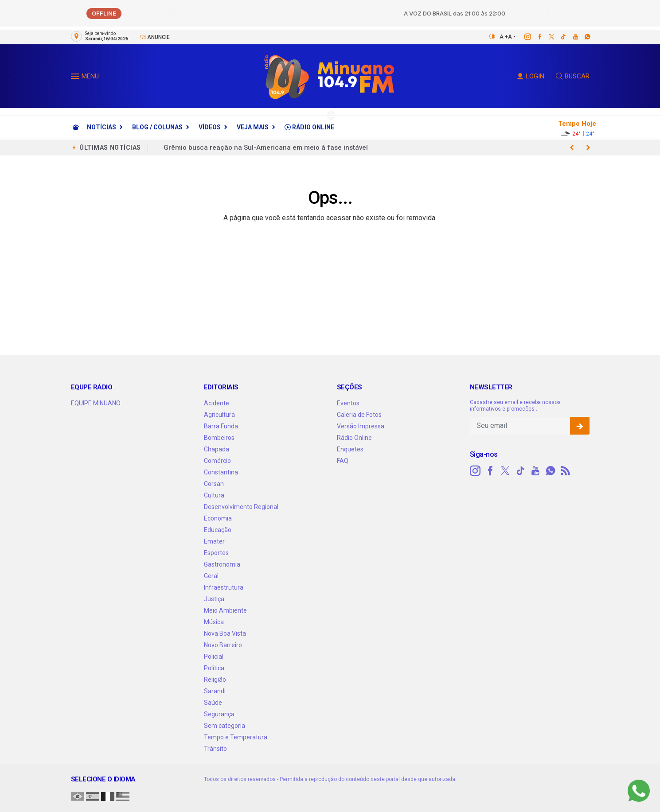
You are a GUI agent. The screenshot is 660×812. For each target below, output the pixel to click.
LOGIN (531, 76)
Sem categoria (225, 726)
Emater (214, 541)
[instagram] (523, 37)
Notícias (102, 127)
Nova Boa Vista (225, 633)
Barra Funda (221, 426)
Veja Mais (253, 127)
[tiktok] (559, 37)
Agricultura (219, 415)
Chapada (217, 449)
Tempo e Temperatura (236, 737)
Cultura (214, 495)
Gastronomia (222, 564)
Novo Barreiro (223, 645)
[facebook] (535, 37)
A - (512, 37)
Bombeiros (219, 438)
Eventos (348, 403)
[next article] (572, 148)
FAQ (343, 461)
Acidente (217, 403)
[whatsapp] (583, 37)
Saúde (213, 703)
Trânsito (215, 749)
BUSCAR (573, 76)
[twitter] (547, 37)
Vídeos (210, 127)
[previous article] (588, 148)
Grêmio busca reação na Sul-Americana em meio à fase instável (266, 148)
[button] (76, 78)
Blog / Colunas (157, 127)
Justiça (214, 599)
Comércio (217, 461)
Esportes (216, 553)
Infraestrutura (224, 587)
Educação (218, 530)
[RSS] (566, 471)
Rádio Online (309, 127)
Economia (218, 518)
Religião (215, 680)
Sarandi (215, 691)
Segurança (219, 714)
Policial (214, 657)
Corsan (214, 484)
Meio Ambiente (225, 610)
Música (214, 622)
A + (504, 37)
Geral (211, 576)
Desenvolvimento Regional (241, 507)
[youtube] (571, 37)
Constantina (221, 472)
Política (214, 668)
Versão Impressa (361, 426)
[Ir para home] (76, 127)
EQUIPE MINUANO (96, 403)
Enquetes (350, 449)
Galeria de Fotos (359, 415)
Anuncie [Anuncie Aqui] (155, 37)
